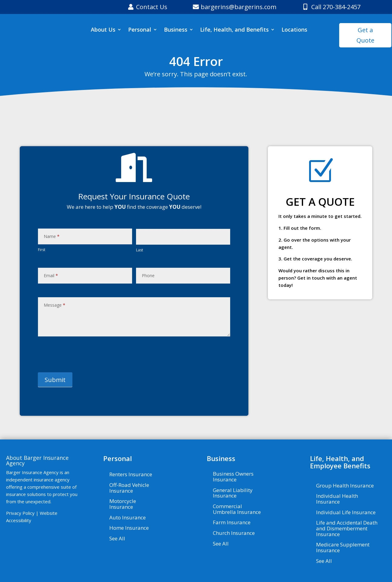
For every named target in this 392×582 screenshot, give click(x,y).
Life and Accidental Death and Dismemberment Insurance (347, 529)
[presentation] (84, 354)
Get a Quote (365, 35)
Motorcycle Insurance (123, 504)
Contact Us (152, 7)
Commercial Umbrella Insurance (237, 510)
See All (117, 539)
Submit (55, 380)
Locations (294, 30)
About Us (103, 30)
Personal (140, 30)
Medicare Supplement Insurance (343, 548)
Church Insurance (234, 533)
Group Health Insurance (345, 486)
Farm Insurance (232, 523)
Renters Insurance (131, 475)
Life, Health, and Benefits (234, 30)
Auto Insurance (128, 518)
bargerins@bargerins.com (239, 7)
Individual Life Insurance (346, 513)
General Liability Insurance (233, 493)
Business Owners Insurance (233, 477)
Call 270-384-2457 (336, 7)
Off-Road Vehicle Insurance (129, 488)
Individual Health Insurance (337, 499)
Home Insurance (129, 528)
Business (176, 30)
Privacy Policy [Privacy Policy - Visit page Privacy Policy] (20, 513)
